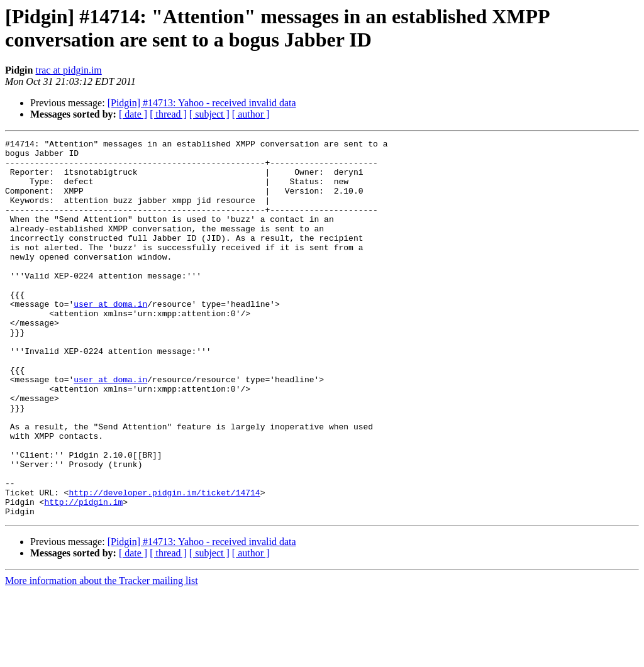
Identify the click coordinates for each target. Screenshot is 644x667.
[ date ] (133, 114)
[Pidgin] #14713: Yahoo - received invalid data (202, 103)
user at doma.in (110, 338)
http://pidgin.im (83, 575)
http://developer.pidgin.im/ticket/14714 (164, 564)
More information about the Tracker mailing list (102, 656)
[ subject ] (209, 114)
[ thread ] (168, 114)
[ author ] (251, 114)
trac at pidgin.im (68, 70)
